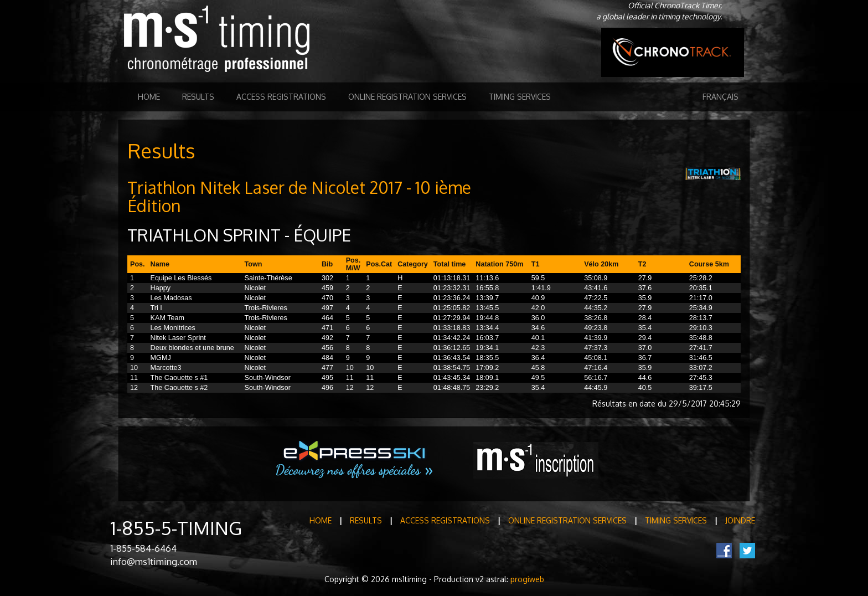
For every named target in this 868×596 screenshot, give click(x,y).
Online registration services (407, 97)
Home (149, 97)
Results (198, 97)
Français (720, 97)
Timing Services (520, 97)
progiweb (527, 579)
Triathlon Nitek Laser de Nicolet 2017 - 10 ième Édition (299, 196)
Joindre (740, 520)
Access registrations (281, 97)
